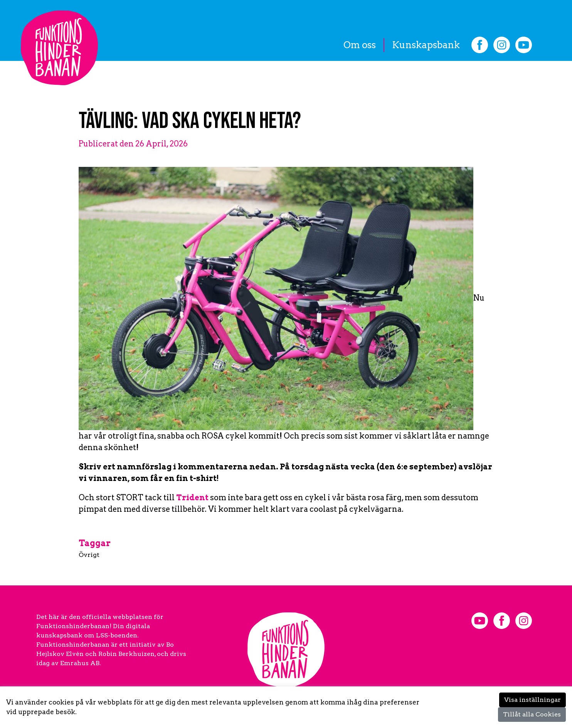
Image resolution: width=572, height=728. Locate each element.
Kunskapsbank (426, 45)
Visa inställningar (532, 700)
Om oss (360, 45)
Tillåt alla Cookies (532, 714)
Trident (192, 498)
